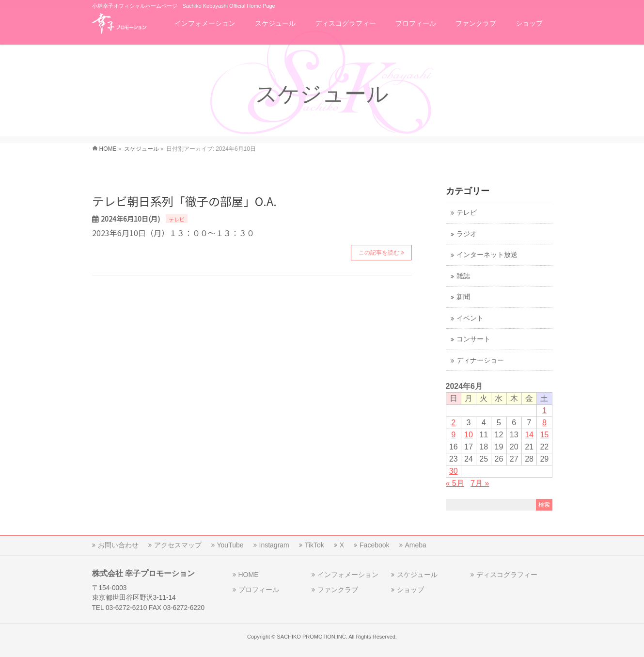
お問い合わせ (118, 545)
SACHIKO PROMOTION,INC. (312, 637)
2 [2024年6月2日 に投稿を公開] (453, 423)
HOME (249, 575)
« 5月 (455, 483)
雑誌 (463, 276)
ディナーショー (480, 361)
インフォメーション (348, 575)
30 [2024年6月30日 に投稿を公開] (454, 471)
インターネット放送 (487, 255)
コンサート (473, 339)
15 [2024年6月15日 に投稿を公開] (544, 435)
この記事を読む (379, 253)
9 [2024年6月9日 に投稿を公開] (453, 435)
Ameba (416, 545)
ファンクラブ (338, 590)
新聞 (463, 297)
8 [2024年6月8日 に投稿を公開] (544, 423)
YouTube (230, 545)
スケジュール (417, 575)
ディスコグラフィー (507, 575)
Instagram (274, 545)
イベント (470, 318)
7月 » (480, 483)
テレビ (177, 219)
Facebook (374, 545)
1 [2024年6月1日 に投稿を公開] (544, 410)
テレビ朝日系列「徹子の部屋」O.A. (184, 201)
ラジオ (467, 234)
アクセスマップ (178, 545)
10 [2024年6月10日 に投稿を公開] (469, 435)
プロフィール (259, 590)
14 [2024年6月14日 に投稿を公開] (529, 435)
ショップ (410, 590)
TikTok (314, 545)
